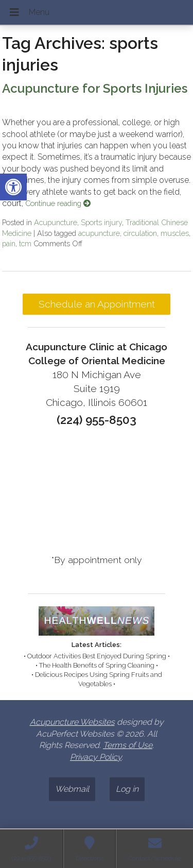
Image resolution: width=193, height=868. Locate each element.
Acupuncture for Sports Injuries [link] (95, 88)
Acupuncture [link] (56, 222)
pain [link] (9, 243)
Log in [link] (127, 789)
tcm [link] (25, 243)
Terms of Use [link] (128, 745)
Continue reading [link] (58, 203)
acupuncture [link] (99, 233)
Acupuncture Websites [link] (72, 722)
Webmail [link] (72, 789)
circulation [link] (140, 233)
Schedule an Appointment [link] (97, 304)
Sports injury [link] (101, 222)
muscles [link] (175, 233)
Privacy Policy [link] (96, 757)
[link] (13, 187)
